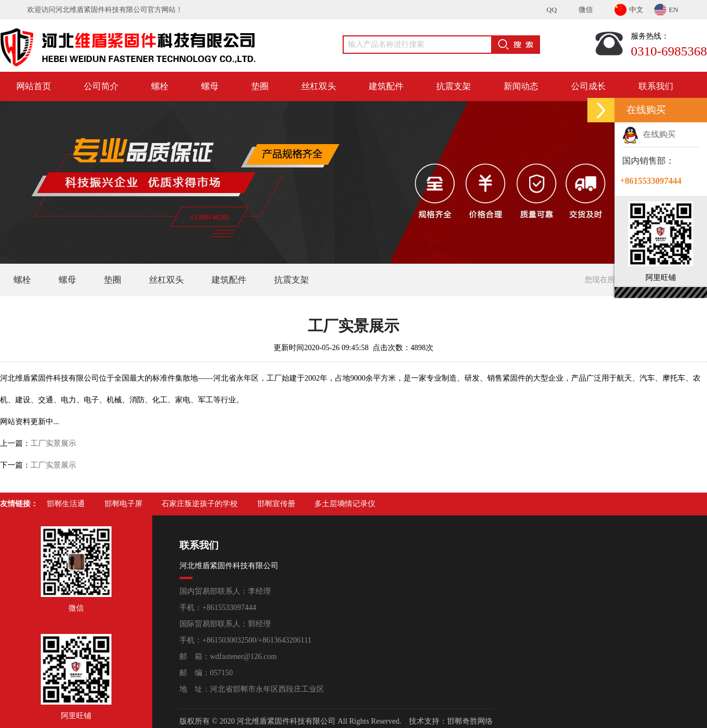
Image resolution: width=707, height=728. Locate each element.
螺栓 (160, 86)
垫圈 (260, 86)
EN (666, 8)
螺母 (210, 86)
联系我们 (656, 86)
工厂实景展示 (53, 443)
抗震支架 (454, 86)
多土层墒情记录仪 (345, 504)
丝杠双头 (319, 86)
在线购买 (649, 134)
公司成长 (588, 86)
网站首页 (34, 86)
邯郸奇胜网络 (470, 721)
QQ (552, 10)
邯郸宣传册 (276, 504)
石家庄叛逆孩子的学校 (200, 504)
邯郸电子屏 (123, 504)
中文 (629, 8)
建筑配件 (386, 86)
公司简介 (101, 86)
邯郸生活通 (66, 504)
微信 (586, 10)
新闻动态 (521, 86)
